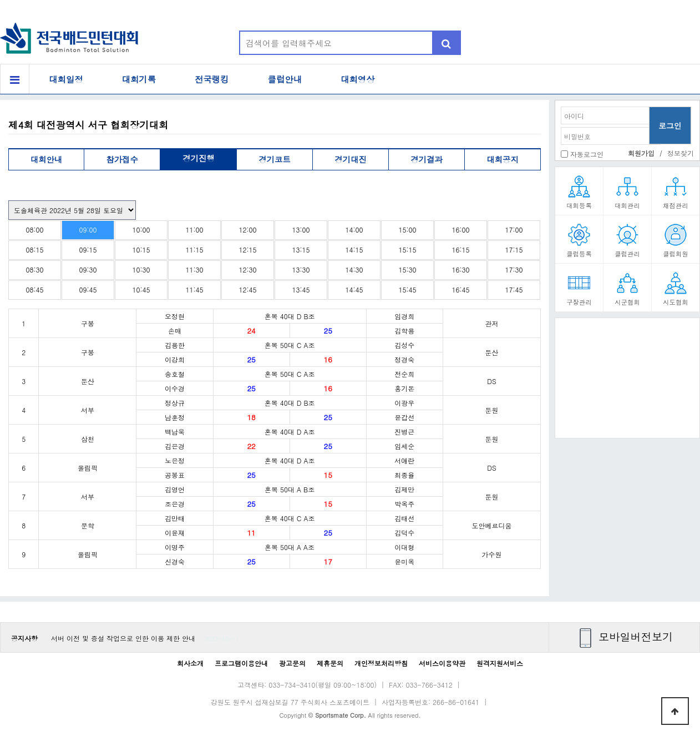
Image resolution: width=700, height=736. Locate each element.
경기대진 (351, 159)
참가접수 (122, 159)
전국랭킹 (212, 79)
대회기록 (139, 79)
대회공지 (503, 159)
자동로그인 (587, 154)
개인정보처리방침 (381, 663)
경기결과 (427, 159)
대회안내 (47, 159)
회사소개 (190, 663)
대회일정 (66, 79)
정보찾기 (681, 153)
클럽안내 (285, 79)
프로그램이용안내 (241, 663)
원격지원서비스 (500, 663)
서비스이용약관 (442, 663)
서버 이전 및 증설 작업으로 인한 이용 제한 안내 (123, 638)
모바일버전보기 (636, 636)
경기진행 (199, 158)
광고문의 (292, 663)
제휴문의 (330, 663)
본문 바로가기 (0, 0)
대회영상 (358, 79)
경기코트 (275, 159)
